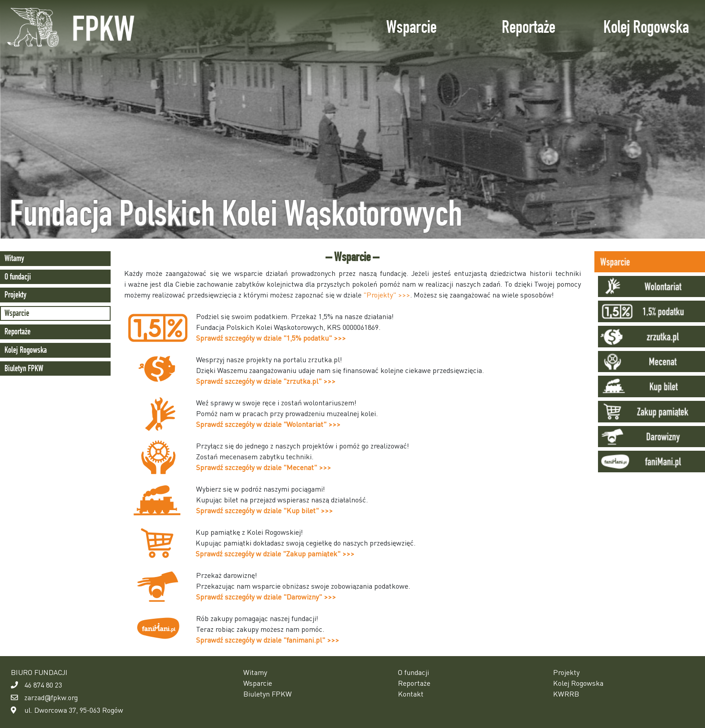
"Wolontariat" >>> (312, 424)
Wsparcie (411, 27)
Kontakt (411, 694)
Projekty (16, 295)
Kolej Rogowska (646, 27)
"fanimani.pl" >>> (311, 640)
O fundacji (18, 277)
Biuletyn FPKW (24, 368)
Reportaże (529, 27)
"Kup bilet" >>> (308, 510)
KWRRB (566, 694)
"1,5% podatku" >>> (315, 338)
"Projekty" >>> (387, 295)
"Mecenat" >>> (307, 467)
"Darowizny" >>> (310, 597)
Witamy (14, 258)
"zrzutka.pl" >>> (309, 381)
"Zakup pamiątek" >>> (319, 553)
